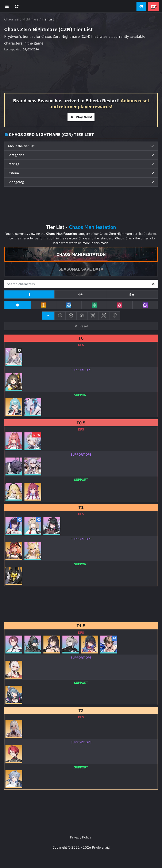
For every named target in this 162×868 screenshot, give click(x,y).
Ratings (13, 164)
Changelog (16, 182)
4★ (80, 294)
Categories (16, 155)
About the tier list (21, 146)
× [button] (153, 283)
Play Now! (81, 117)
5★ (132, 294)
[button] (141, 6)
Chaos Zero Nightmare (21, 19)
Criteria (13, 173)
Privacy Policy (81, 837)
